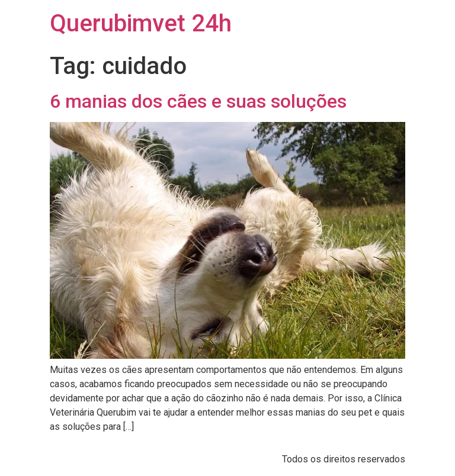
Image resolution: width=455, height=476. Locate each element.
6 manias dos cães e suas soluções (198, 101)
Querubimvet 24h (141, 23)
